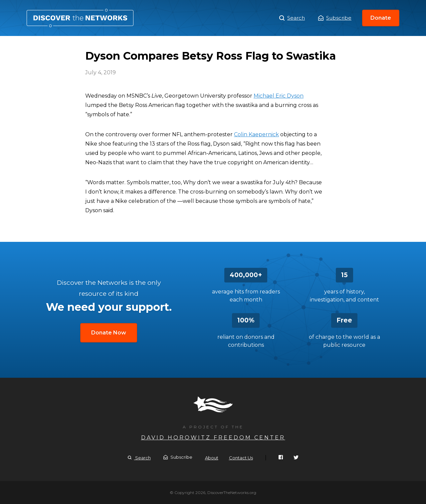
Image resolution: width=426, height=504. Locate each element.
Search (292, 18)
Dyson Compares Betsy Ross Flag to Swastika (80, 18)
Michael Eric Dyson (279, 96)
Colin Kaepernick (256, 134)
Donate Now (109, 333)
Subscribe (335, 18)
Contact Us (241, 458)
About (212, 458)
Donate (381, 18)
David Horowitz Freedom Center (213, 438)
